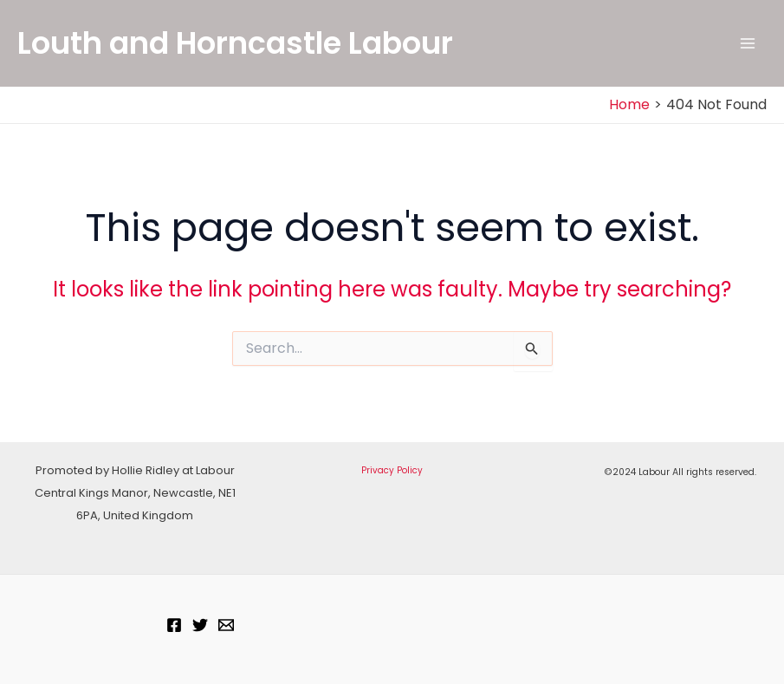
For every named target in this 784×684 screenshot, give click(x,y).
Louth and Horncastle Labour (235, 43)
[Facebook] (174, 625)
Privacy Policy (392, 470)
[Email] (226, 625)
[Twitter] (200, 625)
